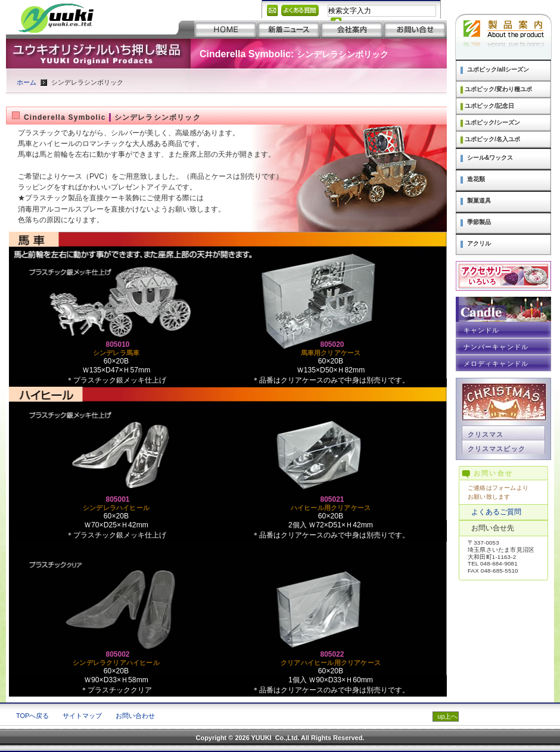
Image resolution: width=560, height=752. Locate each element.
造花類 (476, 179)
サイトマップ (82, 716)
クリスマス (486, 434)
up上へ (447, 716)
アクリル (479, 243)
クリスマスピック (497, 449)
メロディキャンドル (496, 363)
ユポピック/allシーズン (498, 69)
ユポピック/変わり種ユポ (498, 89)
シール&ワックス (490, 158)
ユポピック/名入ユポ (492, 139)
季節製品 (479, 222)
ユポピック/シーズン (492, 122)
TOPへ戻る (32, 716)
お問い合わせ (135, 716)
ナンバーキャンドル (496, 347)
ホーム (27, 82)
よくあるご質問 (496, 512)
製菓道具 (479, 201)
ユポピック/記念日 (489, 106)
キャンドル (481, 330)
